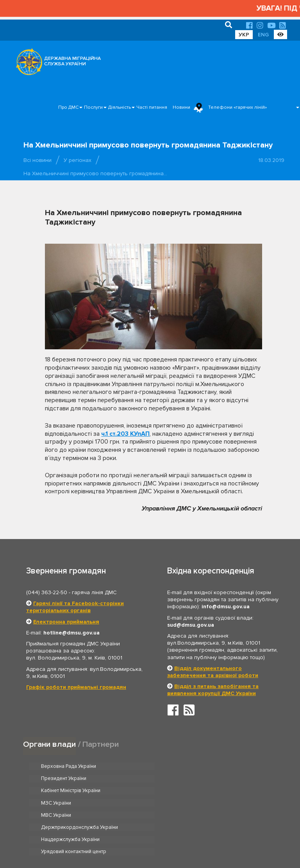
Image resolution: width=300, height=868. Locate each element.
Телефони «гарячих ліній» (237, 107)
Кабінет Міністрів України (71, 778)
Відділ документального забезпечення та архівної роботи (213, 672)
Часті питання (152, 107)
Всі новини (37, 160)
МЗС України (184, 778)
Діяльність (120, 107)
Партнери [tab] (101, 744)
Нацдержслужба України (70, 803)
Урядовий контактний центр (201, 803)
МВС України (56, 791)
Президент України (191, 766)
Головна (148, 838)
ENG (263, 35)
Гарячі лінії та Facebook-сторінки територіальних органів (75, 607)
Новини (181, 107)
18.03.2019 (271, 160)
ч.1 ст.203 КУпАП (125, 434)
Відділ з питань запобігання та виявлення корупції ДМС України (213, 690)
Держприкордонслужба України (207, 791)
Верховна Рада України (69, 766)
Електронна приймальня (66, 622)
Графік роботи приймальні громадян (76, 687)
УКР (244, 35)
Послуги (93, 107)
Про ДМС (68, 107)
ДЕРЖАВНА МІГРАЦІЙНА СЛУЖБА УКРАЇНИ (72, 61)
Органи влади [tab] (49, 744)
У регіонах (78, 160)
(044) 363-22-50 (47, 592)
